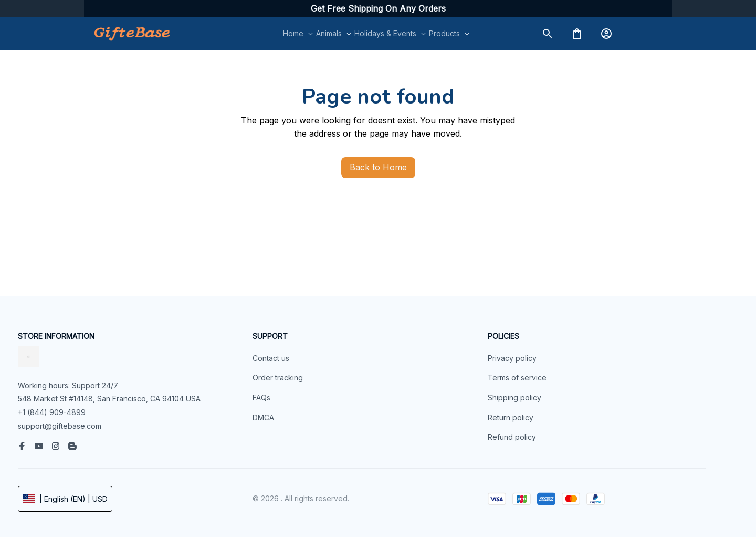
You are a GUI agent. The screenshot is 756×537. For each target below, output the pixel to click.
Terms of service (517, 378)
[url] (378, 9)
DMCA (263, 417)
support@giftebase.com (60, 426)
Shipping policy (514, 397)
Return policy (511, 417)
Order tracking (278, 378)
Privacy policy (512, 358)
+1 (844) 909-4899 (52, 412)
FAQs (261, 397)
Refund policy (512, 437)
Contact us (271, 358)
